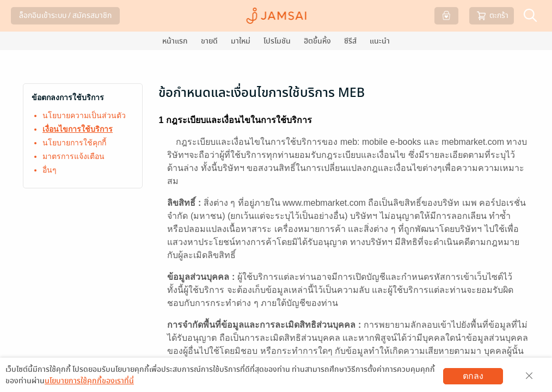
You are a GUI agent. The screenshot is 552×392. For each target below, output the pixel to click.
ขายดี (209, 41)
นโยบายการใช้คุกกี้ (74, 143)
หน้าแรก (175, 41)
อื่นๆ (50, 170)
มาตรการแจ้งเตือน (73, 156)
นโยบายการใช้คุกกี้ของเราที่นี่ (89, 381)
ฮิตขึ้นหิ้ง (317, 41)
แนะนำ (380, 41)
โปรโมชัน (277, 41)
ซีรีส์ (350, 41)
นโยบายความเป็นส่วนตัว (84, 115)
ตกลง (473, 376)
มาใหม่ (241, 41)
